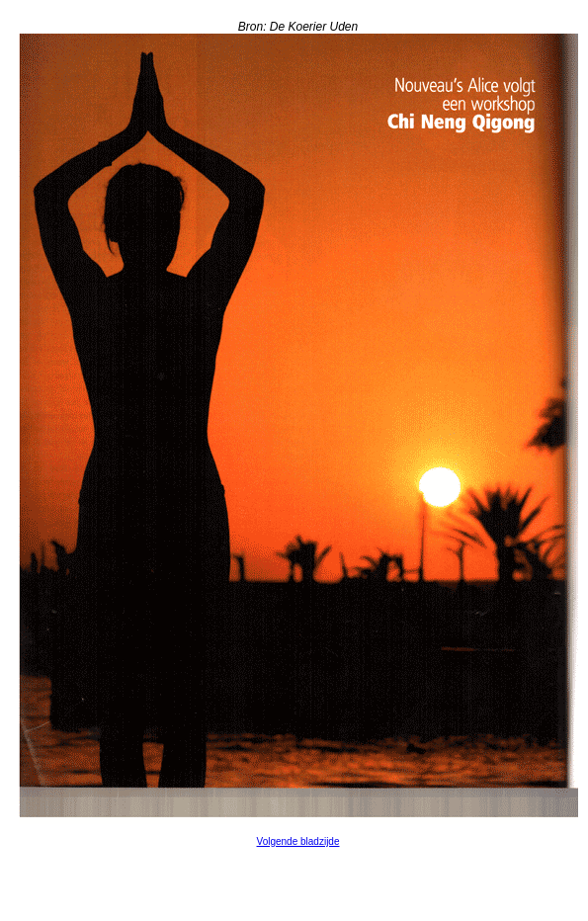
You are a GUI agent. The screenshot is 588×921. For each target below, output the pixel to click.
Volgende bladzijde (298, 841)
